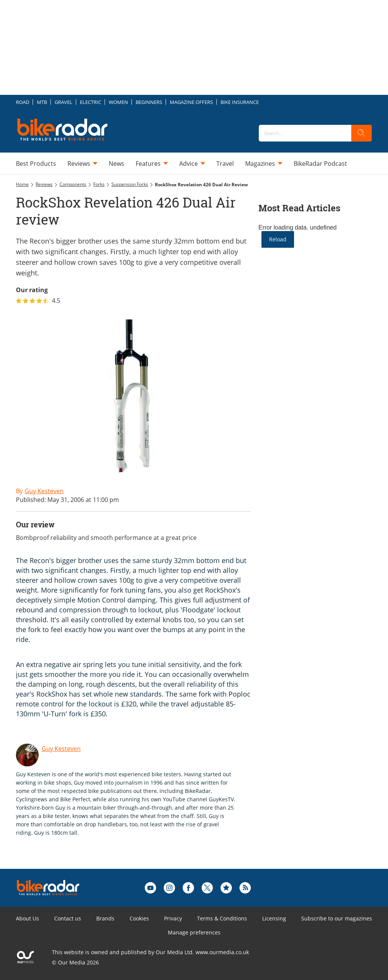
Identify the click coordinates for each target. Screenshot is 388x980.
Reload (278, 239)
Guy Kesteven (61, 749)
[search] (361, 133)
